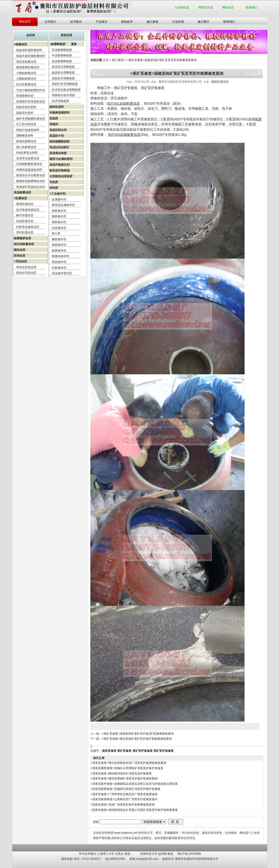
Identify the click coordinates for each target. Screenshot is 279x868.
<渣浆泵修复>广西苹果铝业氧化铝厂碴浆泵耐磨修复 (124, 794)
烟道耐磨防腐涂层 (28, 67)
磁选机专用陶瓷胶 (63, 73)
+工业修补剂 (57, 194)
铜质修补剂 (59, 222)
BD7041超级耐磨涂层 (123, 103)
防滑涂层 (20, 256)
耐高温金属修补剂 (63, 205)
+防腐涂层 (20, 198)
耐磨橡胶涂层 (22, 238)
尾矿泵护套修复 (143, 751)
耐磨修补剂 (59, 251)
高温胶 (54, 118)
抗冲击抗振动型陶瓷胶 (66, 90)
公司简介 (50, 22)
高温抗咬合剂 (58, 130)
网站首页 (228, 7)
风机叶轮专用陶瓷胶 (65, 84)
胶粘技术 (127, 22)
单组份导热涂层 (26, 267)
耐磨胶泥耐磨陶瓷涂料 (31, 181)
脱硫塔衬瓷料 (25, 113)
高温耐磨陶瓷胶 (62, 61)
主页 (106, 60)
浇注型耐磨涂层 (24, 244)
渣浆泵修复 (109, 751)
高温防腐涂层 (25, 221)
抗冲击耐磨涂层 (26, 84)
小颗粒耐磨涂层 (26, 73)
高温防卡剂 (57, 136)
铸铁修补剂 (59, 211)
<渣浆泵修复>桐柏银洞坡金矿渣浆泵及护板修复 (121, 773)
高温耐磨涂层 (22, 192)
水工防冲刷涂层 (26, 124)
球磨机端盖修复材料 (29, 170)
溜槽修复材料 (25, 136)
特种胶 (54, 188)
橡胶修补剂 (59, 239)
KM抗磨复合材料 (27, 153)
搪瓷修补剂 (59, 245)
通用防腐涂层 (25, 204)
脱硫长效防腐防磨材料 (31, 56)
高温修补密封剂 (62, 273)
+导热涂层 (20, 261)
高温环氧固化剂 (60, 165)
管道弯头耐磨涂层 (28, 158)
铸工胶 (56, 233)
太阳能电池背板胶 (61, 176)
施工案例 (153, 22)
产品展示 (101, 22)
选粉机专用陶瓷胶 (63, 78)
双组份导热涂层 (26, 273)
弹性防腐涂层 (25, 232)
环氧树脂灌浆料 (60, 113)
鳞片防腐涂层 (25, 215)
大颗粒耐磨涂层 (26, 79)
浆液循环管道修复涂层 (31, 102)
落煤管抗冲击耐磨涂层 (31, 175)
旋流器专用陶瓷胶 (63, 67)
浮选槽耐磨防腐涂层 (29, 164)
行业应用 (178, 22)
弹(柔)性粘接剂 (59, 147)
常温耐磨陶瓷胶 (62, 50)
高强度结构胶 (58, 153)
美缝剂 (54, 124)
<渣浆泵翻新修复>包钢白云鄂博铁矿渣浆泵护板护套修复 (127, 768)
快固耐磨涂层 (25, 96)
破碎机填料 (57, 107)
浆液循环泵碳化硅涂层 (31, 187)
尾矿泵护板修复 (164, 751)
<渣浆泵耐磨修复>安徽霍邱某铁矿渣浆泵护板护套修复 (126, 789)
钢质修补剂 (59, 216)
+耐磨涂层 (20, 44)
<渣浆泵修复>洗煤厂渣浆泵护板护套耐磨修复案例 (123, 805)
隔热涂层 (20, 250)
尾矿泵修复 (124, 751)
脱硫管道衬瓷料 (26, 107)
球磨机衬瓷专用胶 (63, 95)
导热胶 (54, 182)
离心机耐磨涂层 (26, 147)
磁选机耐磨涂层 (26, 141)
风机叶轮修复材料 (28, 130)
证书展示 (76, 22)
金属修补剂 (59, 199)
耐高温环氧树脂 (60, 171)
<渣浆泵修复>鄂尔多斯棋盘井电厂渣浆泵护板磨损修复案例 (128, 763)
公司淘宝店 (182, 7)
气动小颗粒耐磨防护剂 (31, 90)
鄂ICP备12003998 (189, 854)
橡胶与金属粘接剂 (61, 159)
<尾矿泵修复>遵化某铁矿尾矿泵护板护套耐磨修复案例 (137, 739)
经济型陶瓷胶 (60, 101)
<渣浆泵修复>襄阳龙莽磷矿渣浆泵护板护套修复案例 (124, 779)
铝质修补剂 (59, 228)
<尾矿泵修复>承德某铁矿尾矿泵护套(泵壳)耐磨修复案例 (138, 734)
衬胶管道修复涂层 (28, 227)
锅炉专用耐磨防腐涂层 (31, 119)
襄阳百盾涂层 (220, 82)
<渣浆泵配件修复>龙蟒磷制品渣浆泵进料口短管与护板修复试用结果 (134, 784)
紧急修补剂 (59, 262)
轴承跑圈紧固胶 (60, 142)
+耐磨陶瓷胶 (63, 44)
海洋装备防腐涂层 (28, 210)
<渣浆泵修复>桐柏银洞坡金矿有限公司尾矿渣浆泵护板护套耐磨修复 (134, 810)
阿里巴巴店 (206, 7)
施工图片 (204, 22)
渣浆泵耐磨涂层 (26, 62)
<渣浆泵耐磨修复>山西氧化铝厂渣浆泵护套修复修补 (124, 799)
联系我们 (252, 7)
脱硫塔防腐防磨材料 (29, 50)
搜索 (176, 822)
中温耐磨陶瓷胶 (62, 55)
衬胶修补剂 (59, 268)
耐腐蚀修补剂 (60, 256)
